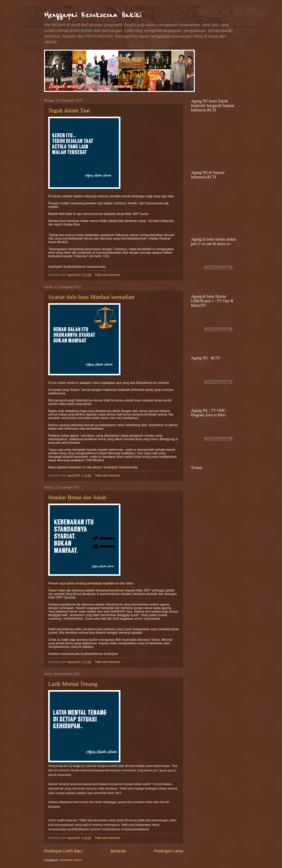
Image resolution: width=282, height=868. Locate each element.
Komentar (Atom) (71, 860)
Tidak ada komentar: (108, 275)
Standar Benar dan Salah (77, 497)
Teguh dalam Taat (69, 110)
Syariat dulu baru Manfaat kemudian (91, 297)
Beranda (118, 851)
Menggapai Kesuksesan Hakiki (93, 15)
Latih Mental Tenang (73, 684)
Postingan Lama (169, 851)
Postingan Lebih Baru (63, 851)
